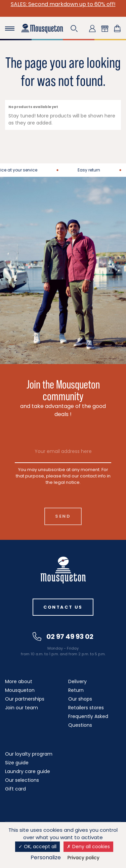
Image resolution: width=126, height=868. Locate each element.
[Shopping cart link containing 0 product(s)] (117, 29)
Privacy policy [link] (83, 858)
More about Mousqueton (20, 686)
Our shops (80, 699)
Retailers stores (86, 708)
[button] (74, 29)
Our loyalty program (29, 754)
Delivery (77, 681)
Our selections (22, 780)
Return (76, 690)
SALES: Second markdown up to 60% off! (63, 4)
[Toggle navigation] (10, 29)
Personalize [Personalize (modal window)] (46, 857)
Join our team (22, 708)
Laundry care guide (28, 771)
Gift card (15, 789)
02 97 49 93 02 (63, 636)
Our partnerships (25, 699)
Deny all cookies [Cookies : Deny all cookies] (88, 847)
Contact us (63, 607)
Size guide (17, 763)
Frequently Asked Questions (88, 721)
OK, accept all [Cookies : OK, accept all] (37, 847)
